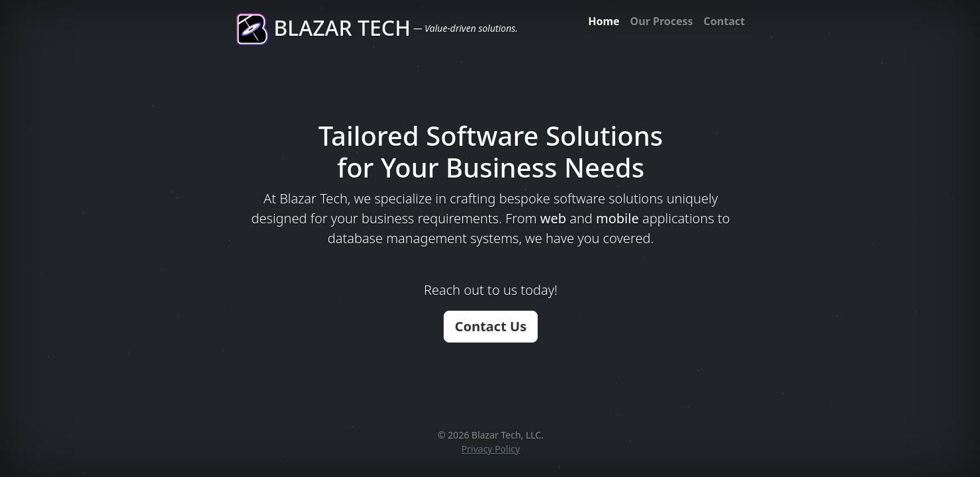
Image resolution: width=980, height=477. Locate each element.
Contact (724, 21)
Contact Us (491, 326)
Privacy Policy (491, 449)
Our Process (662, 21)
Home (604, 21)
